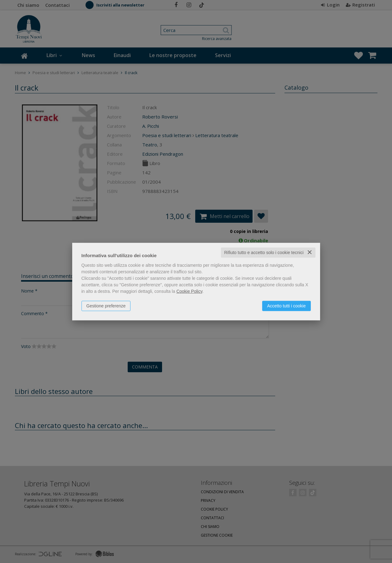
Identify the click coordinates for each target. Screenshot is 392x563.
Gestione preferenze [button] (106, 306)
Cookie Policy (189, 291)
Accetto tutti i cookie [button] (286, 306)
